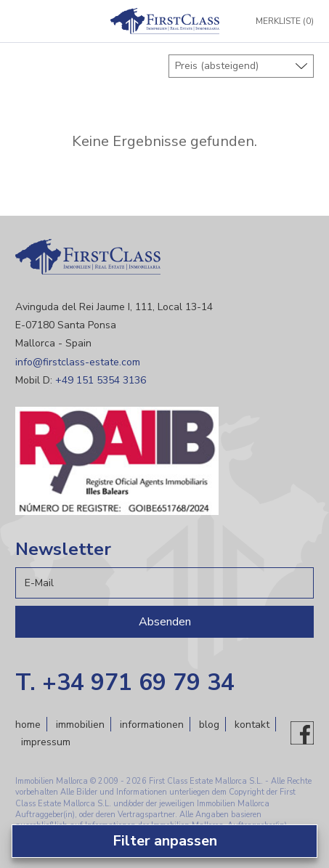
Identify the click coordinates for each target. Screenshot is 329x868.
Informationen (152, 725)
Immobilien (80, 725)
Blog (209, 725)
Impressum (46, 742)
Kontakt (252, 725)
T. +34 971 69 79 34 (125, 682)
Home (28, 725)
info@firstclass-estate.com (78, 362)
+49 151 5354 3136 (101, 380)
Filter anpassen (165, 841)
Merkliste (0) (285, 21)
